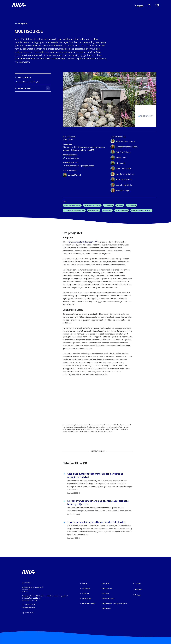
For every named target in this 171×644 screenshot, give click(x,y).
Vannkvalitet (107, 210)
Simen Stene (118, 158)
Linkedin (138, 583)
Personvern (107, 608)
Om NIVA (106, 583)
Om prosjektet (25, 77)
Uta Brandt (118, 163)
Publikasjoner (86, 598)
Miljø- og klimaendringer (72, 205)
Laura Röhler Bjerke (121, 185)
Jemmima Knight (120, 190)
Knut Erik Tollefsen (121, 179)
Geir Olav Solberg (121, 152)
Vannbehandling (94, 210)
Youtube (138, 595)
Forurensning (131, 205)
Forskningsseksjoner (88, 603)
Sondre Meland (72, 175)
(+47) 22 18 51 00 (30, 605)
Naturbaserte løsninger (92, 205)
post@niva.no (30, 607)
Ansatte (84, 583)
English (139, 5)
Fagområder (86, 588)
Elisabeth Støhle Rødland (124, 147)
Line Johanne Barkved (122, 174)
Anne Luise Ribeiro (121, 168)
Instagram (139, 589)
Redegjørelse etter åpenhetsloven (115, 603)
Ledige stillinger (109, 598)
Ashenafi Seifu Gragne (123, 141)
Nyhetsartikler (34, 88)
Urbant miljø (108, 205)
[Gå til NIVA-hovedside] (71, 5)
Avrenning (120, 205)
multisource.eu (73, 158)
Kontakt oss (108, 588)
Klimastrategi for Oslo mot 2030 (82, 242)
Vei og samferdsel (122, 210)
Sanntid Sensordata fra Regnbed (29, 82)
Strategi (106, 593)
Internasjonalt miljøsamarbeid (74, 210)
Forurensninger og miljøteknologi (80, 166)
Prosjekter (23, 23)
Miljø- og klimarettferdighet (141, 210)
